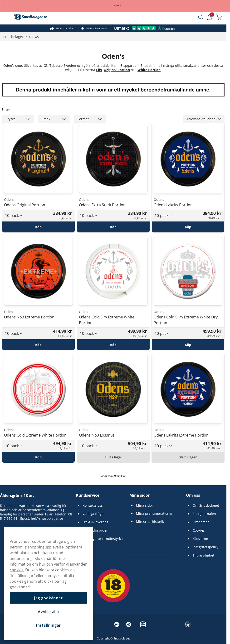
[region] (48, 583)
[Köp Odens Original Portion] (38, 227)
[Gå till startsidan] (30, 17)
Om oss (193, 495)
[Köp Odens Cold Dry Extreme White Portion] (113, 345)
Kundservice (88, 495)
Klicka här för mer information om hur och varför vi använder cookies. (48, 564)
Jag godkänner (48, 598)
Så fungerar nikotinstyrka (103, 539)
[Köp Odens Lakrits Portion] (188, 227)
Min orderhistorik (150, 522)
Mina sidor (139, 495)
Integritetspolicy (206, 547)
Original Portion (117, 70)
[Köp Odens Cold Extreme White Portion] (38, 457)
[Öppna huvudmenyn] (7, 17)
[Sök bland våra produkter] (200, 17)
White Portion (149, 70)
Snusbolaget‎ (14, 37)
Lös (99, 70)
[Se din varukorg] (219, 17)
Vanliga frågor (94, 514)
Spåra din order (95, 530)
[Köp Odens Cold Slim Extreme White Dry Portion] (188, 345)
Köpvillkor (201, 539)
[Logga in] (210, 17)
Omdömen (201, 522)
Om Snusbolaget (206, 505)
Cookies (199, 530)
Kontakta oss (93, 505)
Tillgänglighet (203, 555)
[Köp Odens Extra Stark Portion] (113, 227)
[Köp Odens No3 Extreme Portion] (38, 345)
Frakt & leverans (95, 522)
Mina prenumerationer (154, 514)
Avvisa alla (48, 612)
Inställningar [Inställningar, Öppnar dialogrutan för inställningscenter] (48, 625)
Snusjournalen (204, 514)
